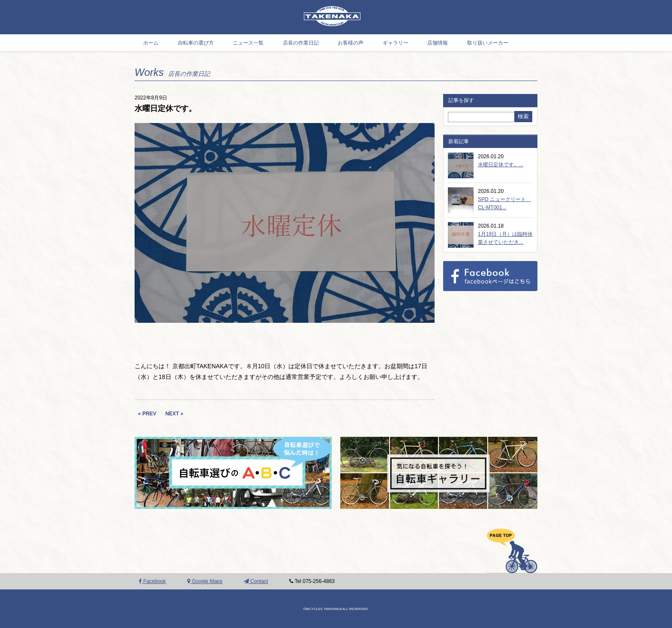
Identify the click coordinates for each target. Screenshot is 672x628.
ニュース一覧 (248, 43)
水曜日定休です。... (501, 165)
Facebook (152, 581)
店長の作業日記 (301, 43)
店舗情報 (438, 43)
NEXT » (174, 414)
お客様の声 (351, 43)
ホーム (151, 43)
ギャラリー (396, 43)
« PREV (147, 414)
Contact (256, 581)
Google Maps (205, 581)
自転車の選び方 (196, 43)
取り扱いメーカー (488, 43)
